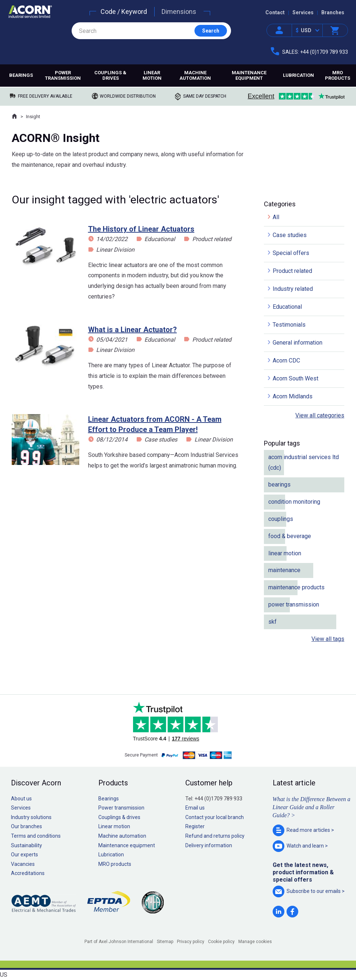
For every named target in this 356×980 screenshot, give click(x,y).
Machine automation (195, 76)
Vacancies (23, 864)
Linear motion (152, 76)
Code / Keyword (124, 12)
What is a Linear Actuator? (132, 330)
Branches (333, 12)
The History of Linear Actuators (141, 229)
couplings (281, 519)
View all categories (320, 415)
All (276, 217)
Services (303, 12)
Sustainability (26, 845)
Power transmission (63, 76)
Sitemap (165, 942)
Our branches (26, 826)
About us (21, 799)
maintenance (284, 570)
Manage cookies (255, 942)
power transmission (294, 604)
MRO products (338, 76)
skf (272, 622)
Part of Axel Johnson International (119, 942)
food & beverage (290, 536)
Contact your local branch (215, 817)
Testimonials (289, 325)
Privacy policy (191, 942)
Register (195, 826)
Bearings (21, 75)
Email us (195, 808)
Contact (275, 12)
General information (298, 343)
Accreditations (28, 873)
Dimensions (179, 12)
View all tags (328, 639)
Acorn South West (296, 378)
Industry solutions (31, 817)
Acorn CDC (286, 361)
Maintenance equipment (249, 76)
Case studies (161, 440)
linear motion (285, 553)
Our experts (24, 855)
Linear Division (115, 250)
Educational (160, 239)
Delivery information (209, 845)
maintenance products (296, 587)
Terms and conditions (36, 836)
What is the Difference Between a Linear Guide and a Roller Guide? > (312, 807)
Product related (212, 239)
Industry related (293, 289)
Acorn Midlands (293, 396)
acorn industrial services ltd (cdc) (304, 462)
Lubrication (298, 75)
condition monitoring (294, 502)
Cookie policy (221, 942)
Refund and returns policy (215, 836)
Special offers (291, 253)
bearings (279, 485)
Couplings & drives (110, 76)
